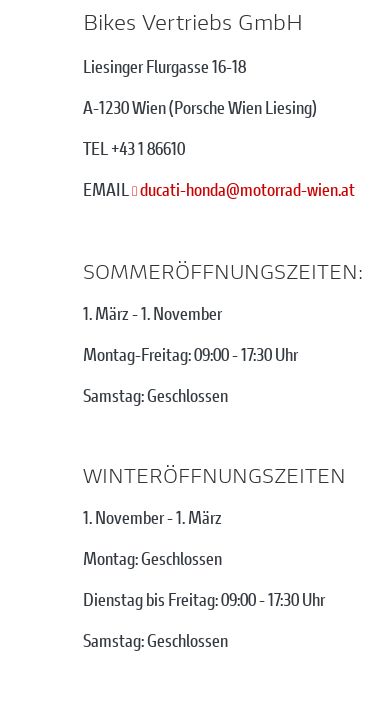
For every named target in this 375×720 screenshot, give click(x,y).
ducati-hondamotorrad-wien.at (247, 189)
